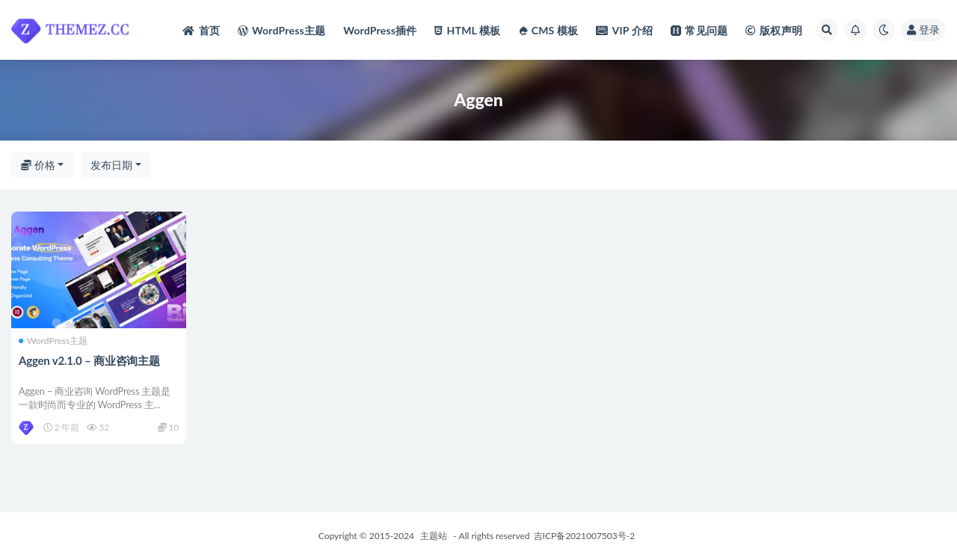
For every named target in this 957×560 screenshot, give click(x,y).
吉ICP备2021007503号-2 (585, 536)
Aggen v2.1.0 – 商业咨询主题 (89, 360)
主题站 (434, 536)
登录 (923, 30)
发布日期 (111, 165)
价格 (38, 165)
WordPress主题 (53, 341)
